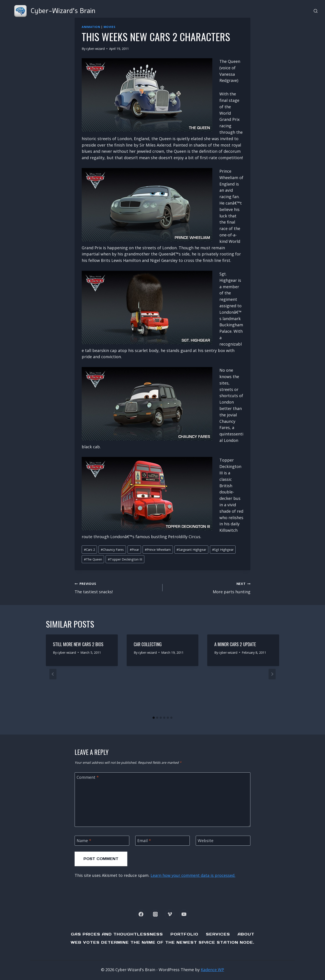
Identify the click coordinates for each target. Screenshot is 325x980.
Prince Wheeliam (158, 550)
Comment (88, 777)
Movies (109, 27)
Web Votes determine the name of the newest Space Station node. (162, 942)
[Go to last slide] (53, 674)
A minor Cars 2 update (235, 644)
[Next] (272, 674)
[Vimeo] (170, 914)
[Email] (163, 841)
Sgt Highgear (223, 550)
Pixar (134, 550)
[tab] (154, 718)
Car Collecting (148, 644)
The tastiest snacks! (117, 587)
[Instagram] (155, 914)
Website (206, 841)
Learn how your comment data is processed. (193, 875)
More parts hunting (208, 587)
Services (218, 934)
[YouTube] (184, 914)
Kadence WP (212, 970)
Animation (91, 27)
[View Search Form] (316, 11)
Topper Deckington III (125, 559)
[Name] (102, 841)
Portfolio (184, 934)
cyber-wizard (95, 49)
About (246, 934)
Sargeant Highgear (191, 550)
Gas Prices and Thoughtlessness (117, 934)
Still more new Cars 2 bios (78, 644)
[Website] (223, 841)
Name (84, 841)
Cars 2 (89, 550)
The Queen (93, 559)
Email (144, 841)
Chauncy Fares (112, 550)
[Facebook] (141, 914)
